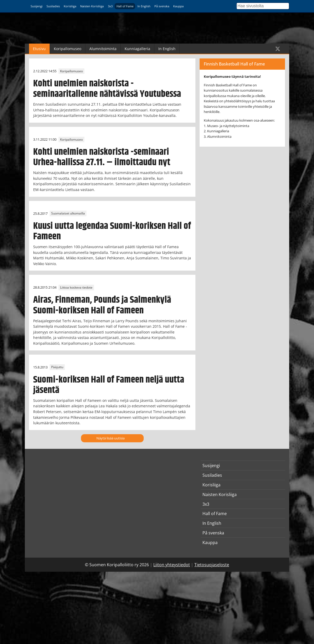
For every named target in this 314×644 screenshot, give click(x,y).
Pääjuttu (57, 367)
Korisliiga (70, 6)
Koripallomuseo (68, 49)
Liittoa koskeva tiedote (76, 287)
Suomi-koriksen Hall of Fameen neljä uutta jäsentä (109, 385)
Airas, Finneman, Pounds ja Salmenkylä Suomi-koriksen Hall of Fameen (102, 305)
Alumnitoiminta (103, 49)
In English (144, 6)
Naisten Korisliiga (92, 6)
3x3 (110, 6)
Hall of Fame (125, 6)
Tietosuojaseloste (212, 565)
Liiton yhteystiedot (172, 565)
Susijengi (37, 6)
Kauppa (178, 6)
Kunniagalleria (137, 49)
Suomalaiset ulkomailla (68, 214)
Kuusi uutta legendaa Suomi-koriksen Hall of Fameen (112, 231)
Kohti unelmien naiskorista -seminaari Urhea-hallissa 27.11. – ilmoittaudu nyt (102, 157)
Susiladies (53, 6)
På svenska (162, 6)
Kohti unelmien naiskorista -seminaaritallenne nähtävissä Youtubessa (107, 89)
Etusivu (39, 49)
